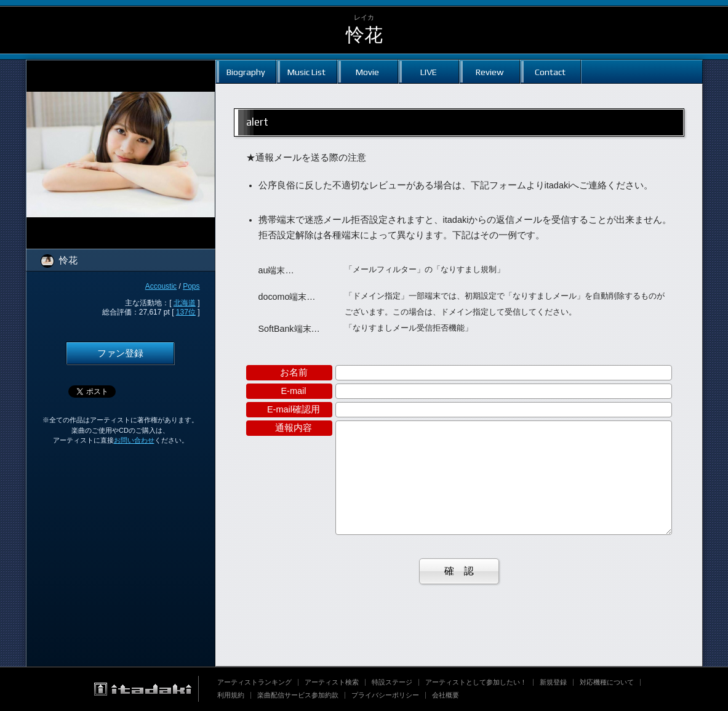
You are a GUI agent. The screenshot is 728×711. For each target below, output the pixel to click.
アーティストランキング (254, 682)
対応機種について (607, 682)
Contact (550, 72)
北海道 (185, 303)
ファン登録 (120, 353)
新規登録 (553, 682)
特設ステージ (392, 682)
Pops (191, 286)
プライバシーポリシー (385, 695)
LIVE (429, 72)
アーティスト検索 (332, 682)
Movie (367, 72)
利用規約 (231, 695)
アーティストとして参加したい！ (476, 682)
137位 (186, 312)
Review (490, 72)
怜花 (364, 35)
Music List (306, 72)
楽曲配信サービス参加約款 (298, 695)
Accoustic (161, 286)
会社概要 (446, 695)
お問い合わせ (134, 440)
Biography (246, 72)
